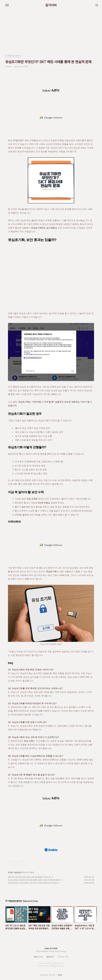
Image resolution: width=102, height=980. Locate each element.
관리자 (60, 975)
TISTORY (52, 975)
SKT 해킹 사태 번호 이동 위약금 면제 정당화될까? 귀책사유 (29, 877)
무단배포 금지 (63, 957)
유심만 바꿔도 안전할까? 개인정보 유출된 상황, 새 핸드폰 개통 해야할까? (34, 880)
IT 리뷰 (10, 872)
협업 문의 (50, 957)
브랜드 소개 (38, 957)
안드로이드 (18, 872)
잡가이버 (51, 5)
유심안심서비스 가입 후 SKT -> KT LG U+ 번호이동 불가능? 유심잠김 (33, 883)
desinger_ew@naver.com (54, 963)
